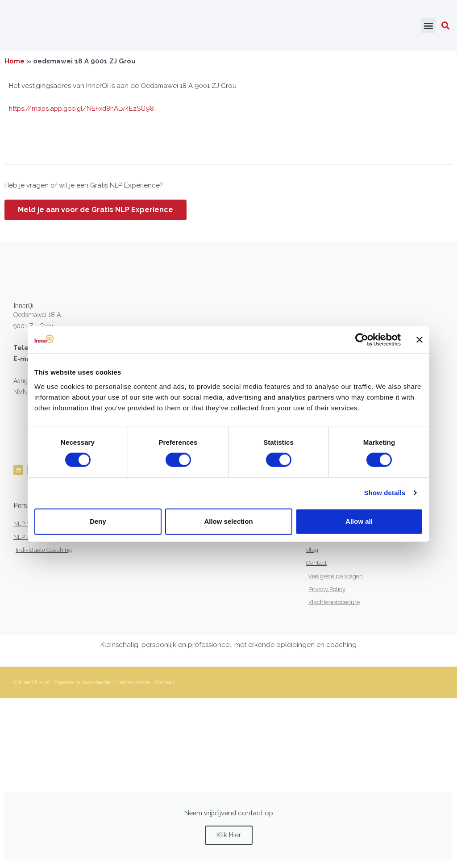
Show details (385, 493)
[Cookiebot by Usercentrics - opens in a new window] (362, 340)
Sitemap (164, 686)
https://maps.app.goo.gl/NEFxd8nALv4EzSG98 (84, 111)
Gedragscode (134, 686)
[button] (428, 27)
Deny (98, 521)
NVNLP (24, 394)
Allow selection (228, 521)
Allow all (359, 521)
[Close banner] (420, 340)
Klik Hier (229, 838)
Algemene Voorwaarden (84, 686)
